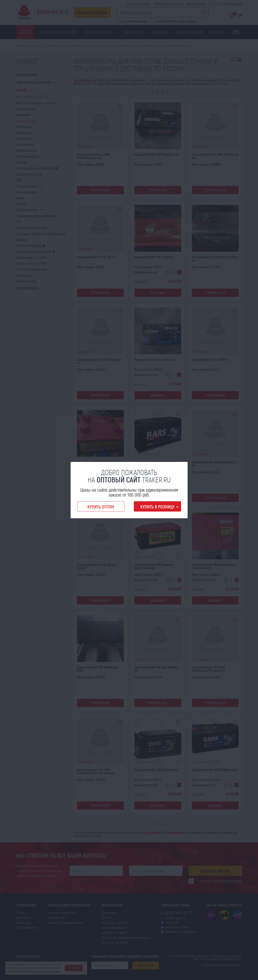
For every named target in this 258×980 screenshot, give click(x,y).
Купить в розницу (157, 507)
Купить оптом (101, 507)
